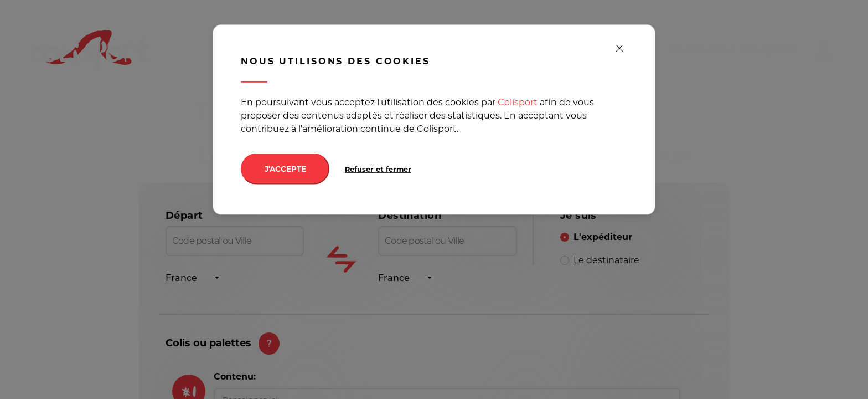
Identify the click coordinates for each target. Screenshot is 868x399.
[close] (619, 49)
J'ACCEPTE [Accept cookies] (285, 169)
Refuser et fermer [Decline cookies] (378, 169)
